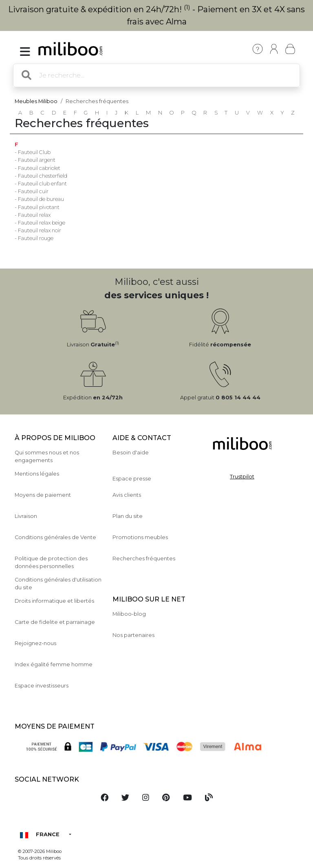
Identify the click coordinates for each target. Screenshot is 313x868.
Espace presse (132, 479)
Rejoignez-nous (35, 643)
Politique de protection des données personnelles (51, 562)
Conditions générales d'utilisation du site (58, 584)
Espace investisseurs (42, 686)
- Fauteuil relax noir (38, 230)
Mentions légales (37, 474)
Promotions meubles (140, 537)
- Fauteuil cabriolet (37, 168)
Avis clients (127, 495)
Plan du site (128, 516)
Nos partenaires (133, 635)
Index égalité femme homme (54, 664)
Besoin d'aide (131, 453)
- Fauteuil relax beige (40, 223)
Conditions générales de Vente (55, 537)
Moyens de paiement (43, 495)
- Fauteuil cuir (32, 191)
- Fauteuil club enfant (41, 184)
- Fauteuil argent (35, 160)
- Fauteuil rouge (34, 238)
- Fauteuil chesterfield (41, 176)
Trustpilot (242, 477)
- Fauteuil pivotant (37, 207)
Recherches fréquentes (144, 558)
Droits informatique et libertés (54, 601)
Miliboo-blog (129, 614)
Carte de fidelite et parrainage (55, 622)
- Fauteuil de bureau (39, 199)
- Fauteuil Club (33, 152)
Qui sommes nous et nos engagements (47, 456)
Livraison (26, 516)
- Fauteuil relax (33, 215)
